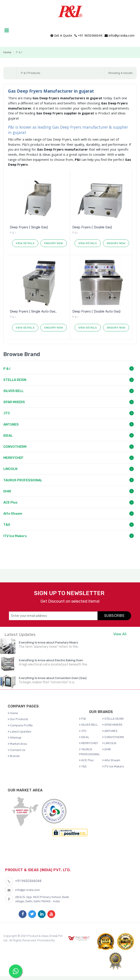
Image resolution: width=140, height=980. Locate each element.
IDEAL (8, 436)
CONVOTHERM (15, 447)
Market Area (17, 744)
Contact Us (17, 750)
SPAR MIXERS (14, 402)
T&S (7, 525)
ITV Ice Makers (15, 536)
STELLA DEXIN (15, 380)
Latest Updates (20, 732)
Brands (14, 756)
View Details (25, 243)
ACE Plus (10, 502)
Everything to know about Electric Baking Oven (51, 660)
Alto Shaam (13, 514)
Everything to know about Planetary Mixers (49, 642)
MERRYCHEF (13, 458)
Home (7, 52)
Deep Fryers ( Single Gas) (29, 227)
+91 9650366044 (88, 35)
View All (120, 634)
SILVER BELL (13, 391)
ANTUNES (11, 424)
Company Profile (20, 725)
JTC (7, 413)
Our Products (18, 719)
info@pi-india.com (120, 35)
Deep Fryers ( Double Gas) (92, 227)
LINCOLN (10, 469)
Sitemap (15, 738)
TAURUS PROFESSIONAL (23, 480)
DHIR (7, 491)
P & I (7, 369)
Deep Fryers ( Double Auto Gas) (96, 311)
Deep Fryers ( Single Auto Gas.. (33, 311)
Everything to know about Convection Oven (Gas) (53, 678)
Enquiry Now (54, 243)
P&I (82, 719)
